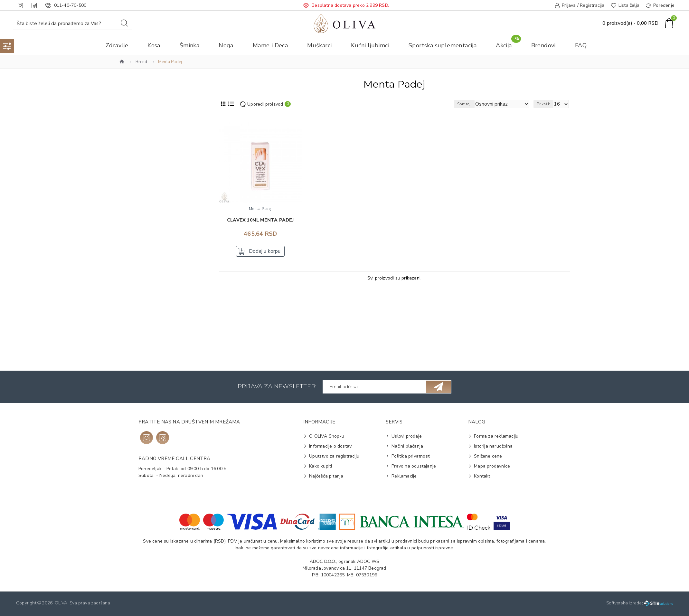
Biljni (133, 342)
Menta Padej (141, 163)
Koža (133, 291)
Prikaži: (546, 104)
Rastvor (136, 316)
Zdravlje (132, 138)
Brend (142, 62)
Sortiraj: (476, 104)
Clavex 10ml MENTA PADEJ (260, 220)
